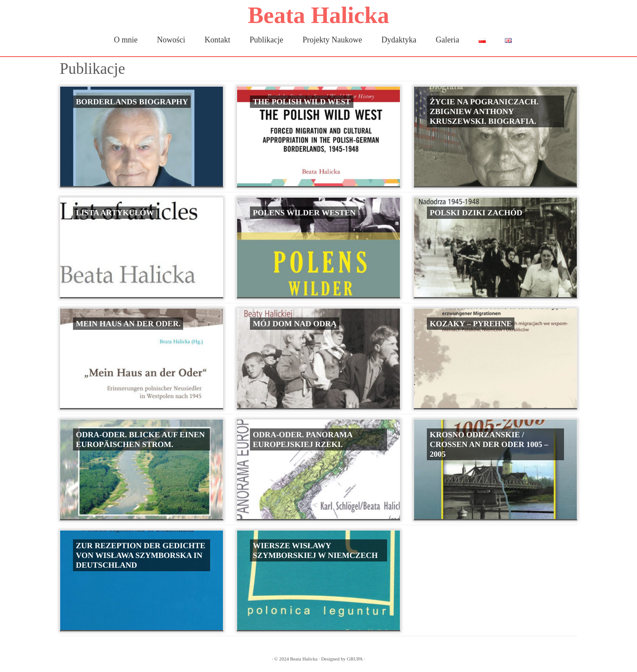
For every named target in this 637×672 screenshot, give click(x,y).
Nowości (171, 40)
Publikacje (266, 40)
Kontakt (218, 40)
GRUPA (355, 659)
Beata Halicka (318, 15)
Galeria (447, 40)
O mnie (126, 40)
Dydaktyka (399, 40)
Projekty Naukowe (332, 40)
